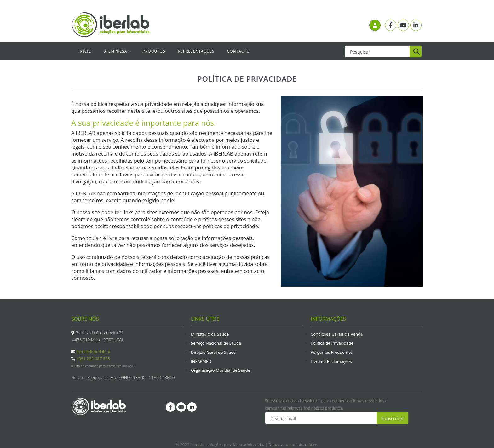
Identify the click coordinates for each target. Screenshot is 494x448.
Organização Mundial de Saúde (221, 370)
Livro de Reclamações (331, 361)
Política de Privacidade (332, 343)
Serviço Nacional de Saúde (216, 343)
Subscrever (393, 419)
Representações (196, 51)
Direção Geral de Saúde (213, 352)
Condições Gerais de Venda (337, 334)
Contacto (238, 51)
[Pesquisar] (416, 52)
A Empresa (116, 51)
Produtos (154, 51)
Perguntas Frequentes (332, 352)
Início (85, 51)
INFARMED (201, 361)
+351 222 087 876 (93, 359)
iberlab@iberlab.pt (93, 352)
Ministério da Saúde (210, 334)
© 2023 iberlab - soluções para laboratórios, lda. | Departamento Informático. (247, 445)
